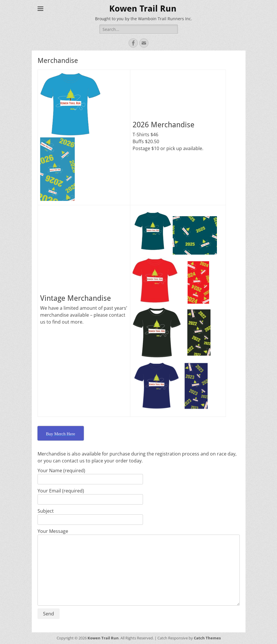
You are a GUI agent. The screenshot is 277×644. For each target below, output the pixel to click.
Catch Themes (207, 638)
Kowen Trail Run (143, 9)
